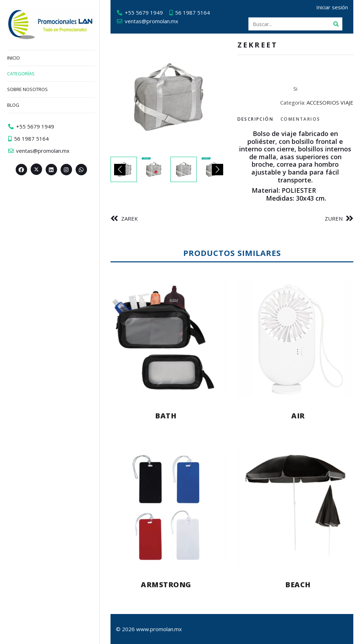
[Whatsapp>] (81, 170)
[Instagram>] (66, 170)
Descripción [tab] (255, 119)
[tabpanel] (296, 166)
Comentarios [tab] (300, 119)
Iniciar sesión (332, 7)
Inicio (14, 58)
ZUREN (334, 218)
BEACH (298, 585)
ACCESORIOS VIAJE (330, 102)
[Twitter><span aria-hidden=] (36, 169)
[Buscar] (336, 24)
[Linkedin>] (51, 170)
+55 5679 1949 (144, 12)
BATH (166, 416)
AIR (298, 416)
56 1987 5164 (193, 12)
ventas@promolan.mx (152, 21)
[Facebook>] (21, 170)
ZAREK (130, 218)
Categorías (21, 74)
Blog (13, 105)
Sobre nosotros (27, 89)
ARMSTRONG (166, 585)
